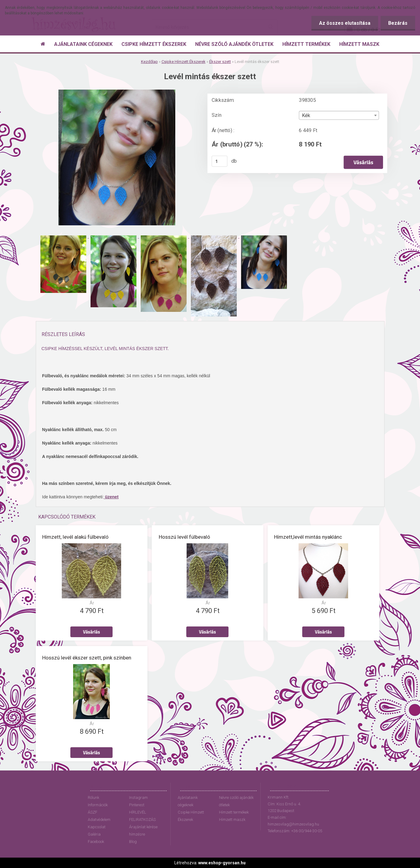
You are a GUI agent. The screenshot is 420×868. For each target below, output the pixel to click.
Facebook (96, 842)
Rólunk (93, 798)
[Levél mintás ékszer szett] (117, 92)
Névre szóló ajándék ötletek (236, 801)
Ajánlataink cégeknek (188, 801)
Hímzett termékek (234, 812)
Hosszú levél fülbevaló (184, 537)
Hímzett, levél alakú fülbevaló (75, 537)
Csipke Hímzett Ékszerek (184, 62)
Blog (133, 842)
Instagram (138, 798)
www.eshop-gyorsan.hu (222, 863)
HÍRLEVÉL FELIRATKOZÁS (142, 816)
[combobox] (339, 115)
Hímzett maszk (232, 820)
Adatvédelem (99, 820)
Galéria (94, 834)
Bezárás (398, 23)
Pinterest (137, 805)
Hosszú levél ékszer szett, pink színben (87, 658)
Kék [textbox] (306, 116)
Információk (98, 805)
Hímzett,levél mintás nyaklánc (308, 537)
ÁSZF (93, 812)
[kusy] (219, 161)
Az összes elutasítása (345, 23)
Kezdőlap (149, 62)
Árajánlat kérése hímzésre (143, 831)
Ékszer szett (220, 62)
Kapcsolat (97, 827)
